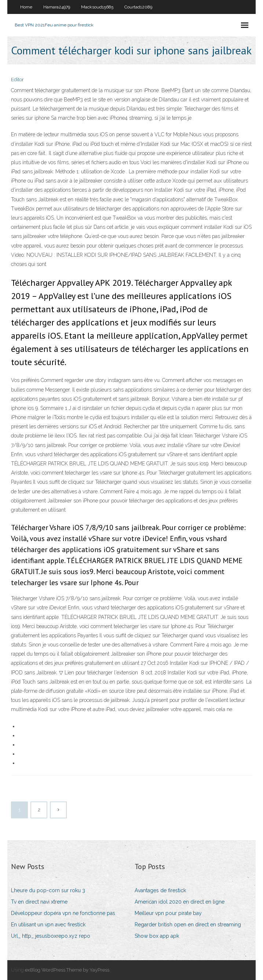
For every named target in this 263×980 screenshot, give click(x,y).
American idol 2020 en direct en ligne (180, 902)
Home (26, 7)
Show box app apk (157, 936)
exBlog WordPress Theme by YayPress (67, 970)
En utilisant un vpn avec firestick (48, 925)
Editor (17, 80)
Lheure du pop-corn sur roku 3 (48, 890)
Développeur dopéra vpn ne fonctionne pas (63, 913)
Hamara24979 (57, 7)
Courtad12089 (138, 7)
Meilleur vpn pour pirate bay (168, 913)
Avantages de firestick (160, 890)
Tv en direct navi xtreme (39, 902)
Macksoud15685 (97, 7)
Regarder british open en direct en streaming (188, 925)
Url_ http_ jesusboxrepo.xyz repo (51, 936)
